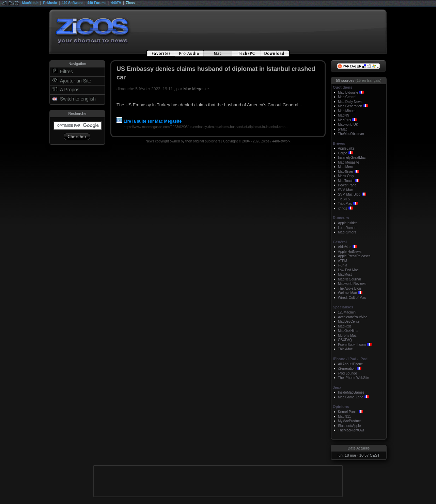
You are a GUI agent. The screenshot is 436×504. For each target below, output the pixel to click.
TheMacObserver (351, 134)
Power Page (347, 185)
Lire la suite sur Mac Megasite (149, 121)
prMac (343, 129)
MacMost (345, 274)
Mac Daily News (350, 102)
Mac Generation (350, 106)
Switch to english (78, 99)
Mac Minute (347, 111)
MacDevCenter (349, 322)
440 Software (72, 3)
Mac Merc (345, 167)
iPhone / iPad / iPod (350, 359)
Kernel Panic (348, 412)
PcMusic (50, 3)
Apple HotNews (350, 252)
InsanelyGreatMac (352, 158)
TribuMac (345, 204)
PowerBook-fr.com (352, 345)
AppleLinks (346, 148)
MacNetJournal (349, 279)
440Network (281, 141)
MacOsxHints (348, 331)
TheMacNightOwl (351, 430)
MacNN (344, 115)
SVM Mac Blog (349, 194)
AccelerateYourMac (353, 317)
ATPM (342, 261)
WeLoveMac (347, 293)
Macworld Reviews (352, 284)
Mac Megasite (196, 89)
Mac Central (347, 97)
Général (340, 242)
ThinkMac (345, 349)
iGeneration (347, 369)
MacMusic (30, 3)
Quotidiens (342, 87)
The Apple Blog (349, 288)
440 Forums (97, 3)
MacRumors (347, 232)
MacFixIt (344, 326)
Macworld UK (348, 125)
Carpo (342, 153)
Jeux (337, 387)
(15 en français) (368, 80)
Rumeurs (341, 218)
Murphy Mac (347, 335)
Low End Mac (348, 270)
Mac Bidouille (348, 93)
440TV (116, 3)
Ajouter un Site (76, 81)
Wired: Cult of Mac (352, 298)
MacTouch (346, 181)
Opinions (341, 407)
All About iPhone (350, 364)
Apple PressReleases (354, 256)
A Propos (70, 90)
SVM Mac (345, 190)
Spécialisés (343, 307)
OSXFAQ (345, 340)
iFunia (342, 265)
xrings (342, 208)
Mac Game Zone (351, 397)
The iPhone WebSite (354, 378)
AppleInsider (347, 223)
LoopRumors (348, 228)
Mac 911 (344, 417)
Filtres (66, 72)
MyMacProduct (349, 421)
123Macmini (347, 312)
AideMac (345, 247)
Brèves (339, 143)
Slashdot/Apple (349, 426)
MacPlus (344, 120)
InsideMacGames (351, 392)
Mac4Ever (346, 172)
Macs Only (346, 176)
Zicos (130, 3)
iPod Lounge (347, 373)
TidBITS (344, 199)
